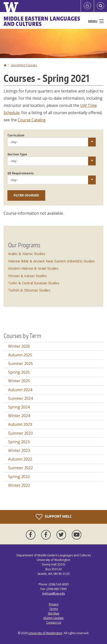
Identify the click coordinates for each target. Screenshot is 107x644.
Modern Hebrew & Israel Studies (33, 268)
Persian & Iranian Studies (28, 276)
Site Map (54, 613)
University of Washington (45, 633)
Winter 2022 (19, 485)
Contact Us (54, 623)
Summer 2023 (20, 433)
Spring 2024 (19, 407)
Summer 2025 (20, 364)
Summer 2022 (20, 468)
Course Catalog (32, 120)
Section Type (17, 154)
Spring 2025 (19, 372)
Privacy (54, 604)
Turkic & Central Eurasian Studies (34, 283)
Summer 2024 (20, 398)
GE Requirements (21, 173)
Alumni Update (53, 618)
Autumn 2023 (20, 424)
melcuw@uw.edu (53, 593)
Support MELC (54, 517)
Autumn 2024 (20, 390)
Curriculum (16, 135)
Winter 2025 (19, 381)
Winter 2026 (19, 346)
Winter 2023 (19, 450)
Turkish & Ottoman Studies (29, 290)
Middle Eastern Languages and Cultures (42, 21)
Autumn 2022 (20, 459)
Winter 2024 (19, 416)
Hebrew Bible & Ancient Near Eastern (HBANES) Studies (51, 261)
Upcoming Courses (24, 65)
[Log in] (87, 6)
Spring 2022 (19, 477)
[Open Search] (101, 6)
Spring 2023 (19, 442)
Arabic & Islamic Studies (27, 254)
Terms (54, 609)
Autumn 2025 (20, 355)
